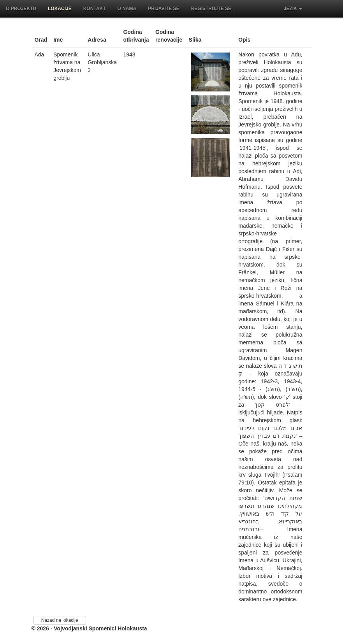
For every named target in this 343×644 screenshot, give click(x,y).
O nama (127, 9)
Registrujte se (211, 9)
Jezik (293, 9)
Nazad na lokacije (60, 620)
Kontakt (95, 9)
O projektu (21, 9)
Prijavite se (164, 9)
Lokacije (60, 9)
